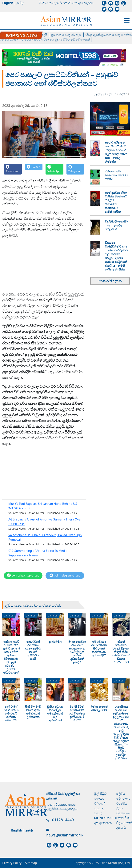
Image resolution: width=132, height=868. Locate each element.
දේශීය (124, 94)
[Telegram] (75, 169)
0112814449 (63, 820)
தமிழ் (20, 3)
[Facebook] (13, 169)
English (8, 3)
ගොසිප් (99, 798)
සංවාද (98, 813)
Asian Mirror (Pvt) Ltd (114, 863)
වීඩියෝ (99, 803)
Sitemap (31, 863)
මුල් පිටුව (100, 94)
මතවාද (99, 808)
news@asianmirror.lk (65, 835)
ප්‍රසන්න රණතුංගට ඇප (70, 35)
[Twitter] (34, 169)
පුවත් (113, 94)
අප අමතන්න (103, 823)
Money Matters (107, 818)
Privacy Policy (12, 863)
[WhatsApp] (54, 169)
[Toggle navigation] (127, 20)
